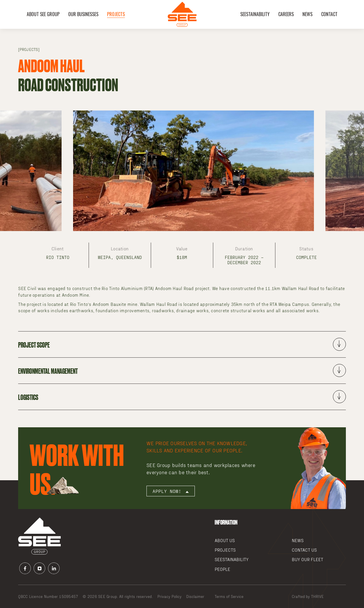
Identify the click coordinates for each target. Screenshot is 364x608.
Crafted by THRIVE (308, 596)
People (222, 569)
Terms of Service (229, 596)
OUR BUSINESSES (83, 14)
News (307, 14)
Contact (329, 14)
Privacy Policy (169, 596)
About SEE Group (43, 14)
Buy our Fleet (307, 559)
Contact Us (304, 550)
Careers (286, 14)
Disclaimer (195, 596)
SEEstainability (255, 14)
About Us (225, 540)
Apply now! (171, 491)
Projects (116, 14)
